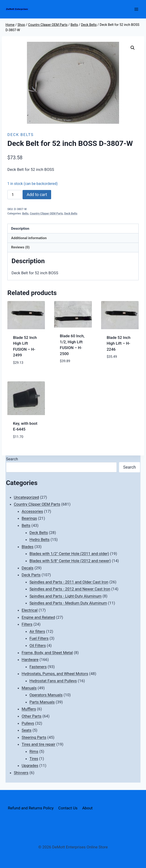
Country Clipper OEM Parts (46, 214)
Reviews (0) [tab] (20, 247)
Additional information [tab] (29, 238)
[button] (133, 48)
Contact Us (68, 808)
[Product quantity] (15, 195)
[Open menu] (136, 9)
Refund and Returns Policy (31, 808)
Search (12, 459)
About (87, 808)
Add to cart (37, 194)
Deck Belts (20, 135)
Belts (25, 214)
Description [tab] (20, 229)
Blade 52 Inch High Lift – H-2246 (118, 343)
